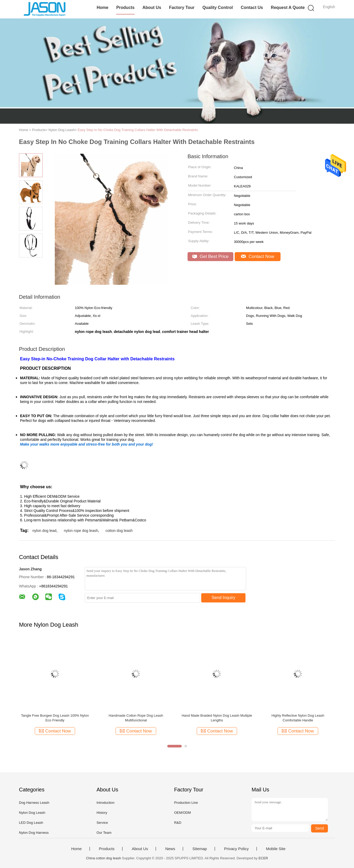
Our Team (104, 833)
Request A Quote (288, 8)
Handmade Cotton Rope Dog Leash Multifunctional (136, 718)
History (102, 813)
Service (102, 823)
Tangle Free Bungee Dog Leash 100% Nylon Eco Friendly (55, 718)
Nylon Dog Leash (32, 813)
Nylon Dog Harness (34, 833)
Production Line (186, 803)
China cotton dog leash (103, 858)
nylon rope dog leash (81, 531)
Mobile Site (276, 849)
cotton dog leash (119, 531)
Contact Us (252, 8)
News (170, 849)
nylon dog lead (44, 531)
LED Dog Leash (31, 823)
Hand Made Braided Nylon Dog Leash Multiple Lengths (217, 718)
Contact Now (258, 256)
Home (102, 8)
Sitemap (200, 849)
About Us (152, 8)
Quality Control (218, 8)
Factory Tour (182, 8)
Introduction (105, 803)
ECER (263, 858)
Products (125, 8)
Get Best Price (210, 256)
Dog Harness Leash (34, 803)
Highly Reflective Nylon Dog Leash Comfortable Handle (298, 718)
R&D (178, 823)
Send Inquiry (224, 598)
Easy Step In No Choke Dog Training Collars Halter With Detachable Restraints (138, 130)
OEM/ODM (183, 813)
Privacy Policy (236, 849)
